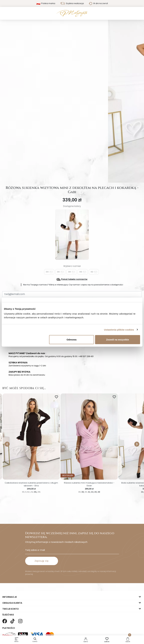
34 (49, 272)
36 (60, 272)
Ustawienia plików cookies (119, 330)
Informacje (10, 597)
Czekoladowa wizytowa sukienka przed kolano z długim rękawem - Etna (31, 484)
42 (94, 272)
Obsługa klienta (12, 603)
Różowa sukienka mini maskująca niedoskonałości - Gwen (89, 484)
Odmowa (72, 340)
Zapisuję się (42, 561)
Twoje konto (11, 609)
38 (71, 272)
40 (83, 272)
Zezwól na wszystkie (118, 340)
